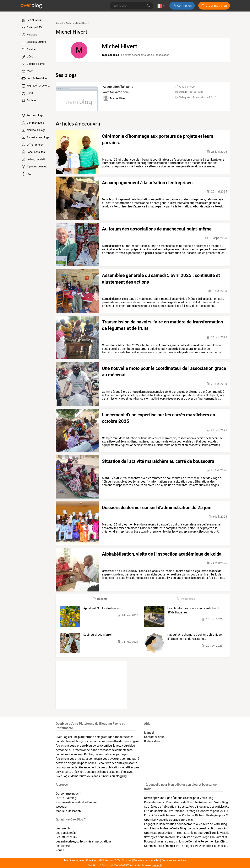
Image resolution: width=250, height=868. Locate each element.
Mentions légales (74, 860)
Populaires (186, 599)
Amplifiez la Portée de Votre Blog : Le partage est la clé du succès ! (186, 828)
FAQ (26, 174)
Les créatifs (63, 828)
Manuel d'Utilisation (68, 811)
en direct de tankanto (133, 55)
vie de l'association (158, 55)
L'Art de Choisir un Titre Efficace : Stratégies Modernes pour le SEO (186, 811)
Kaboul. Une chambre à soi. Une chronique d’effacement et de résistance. (194, 637)
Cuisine (28, 49)
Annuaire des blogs (35, 138)
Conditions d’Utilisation (100, 860)
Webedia (61, 807)
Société (28, 101)
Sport (27, 93)
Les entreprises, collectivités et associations (84, 841)
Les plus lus (31, 20)
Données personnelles (146, 860)
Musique (29, 35)
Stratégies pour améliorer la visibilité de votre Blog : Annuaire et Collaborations (194, 837)
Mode (27, 71)
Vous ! (60, 850)
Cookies (127, 860)
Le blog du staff (33, 160)
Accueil (59, 23)
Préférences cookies (174, 860)
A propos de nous (34, 167)
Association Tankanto (118, 87)
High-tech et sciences (36, 86)
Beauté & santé (33, 64)
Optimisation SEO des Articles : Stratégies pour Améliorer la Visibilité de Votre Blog (196, 833)
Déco (27, 57)
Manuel (149, 733)
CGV (117, 860)
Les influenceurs (66, 837)
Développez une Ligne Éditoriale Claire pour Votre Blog (179, 798)
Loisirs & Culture (33, 42)
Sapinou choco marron (98, 635)
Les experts (63, 846)
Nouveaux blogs (33, 130)
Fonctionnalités (33, 152)
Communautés (32, 123)
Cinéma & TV (31, 28)
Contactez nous (154, 737)
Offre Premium (33, 145)
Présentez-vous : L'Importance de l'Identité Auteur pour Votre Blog (186, 802)
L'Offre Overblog (66, 798)
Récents (100, 599)
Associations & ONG (204, 97)
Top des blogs (32, 116)
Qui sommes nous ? (68, 794)
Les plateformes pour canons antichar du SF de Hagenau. (194, 610)
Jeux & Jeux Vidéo (35, 79)
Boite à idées (152, 741)
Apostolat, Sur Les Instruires (101, 608)
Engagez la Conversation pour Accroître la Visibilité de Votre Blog (186, 824)
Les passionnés (66, 833)
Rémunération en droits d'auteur (76, 802)
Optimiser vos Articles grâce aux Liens (168, 820)
